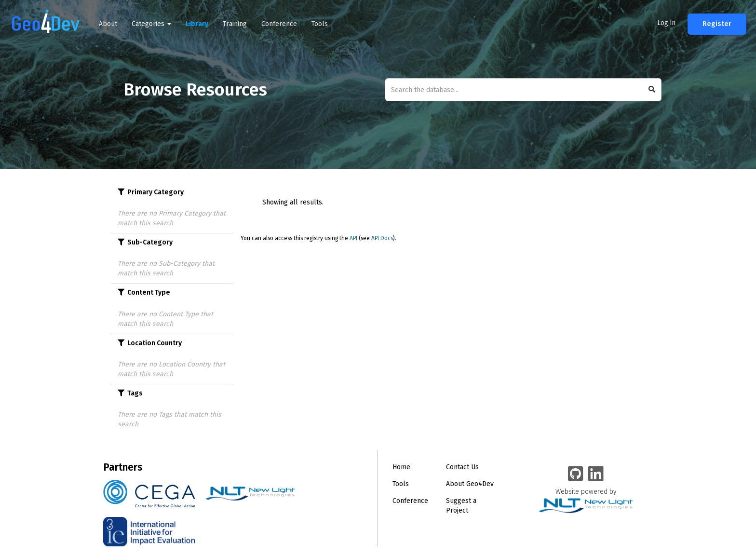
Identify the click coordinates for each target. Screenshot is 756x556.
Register (717, 24)
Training (235, 24)
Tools (320, 24)
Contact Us (462, 467)
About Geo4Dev (470, 484)
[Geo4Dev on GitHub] (576, 475)
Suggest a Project (461, 506)
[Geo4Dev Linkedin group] (596, 475)
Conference (279, 24)
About (108, 24)
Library (197, 24)
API (353, 238)
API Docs (382, 238)
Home (401, 467)
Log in (666, 23)
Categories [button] (151, 24)
